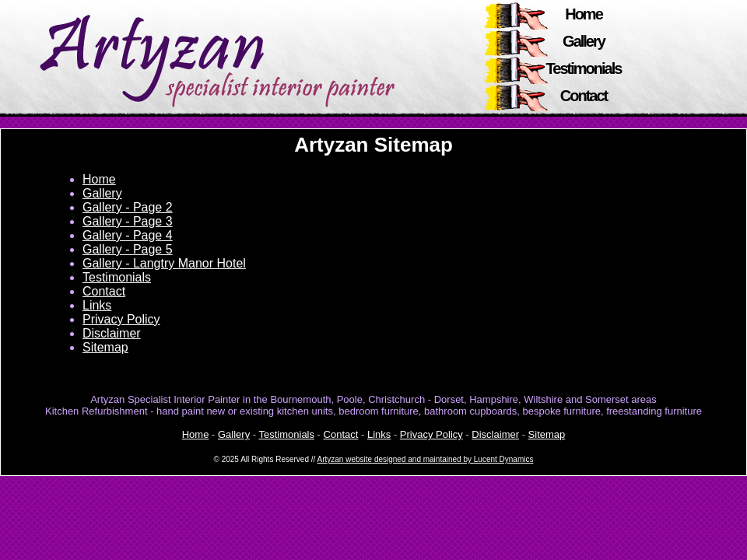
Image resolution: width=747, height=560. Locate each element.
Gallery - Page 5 (128, 249)
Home (584, 14)
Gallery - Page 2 (128, 207)
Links (97, 305)
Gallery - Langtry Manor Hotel (164, 263)
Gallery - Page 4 (128, 235)
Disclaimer (112, 333)
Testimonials (584, 68)
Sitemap (105, 347)
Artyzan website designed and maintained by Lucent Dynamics (426, 459)
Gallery (584, 41)
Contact (584, 96)
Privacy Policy (121, 319)
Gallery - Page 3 (128, 221)
